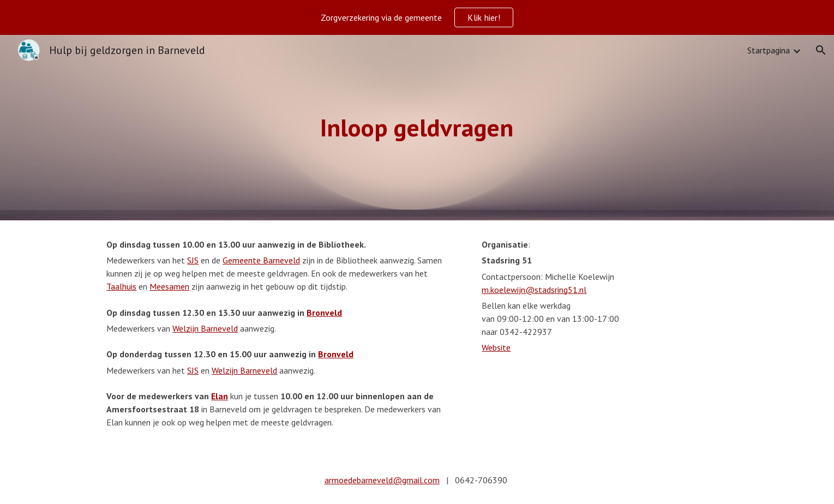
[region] (417, 17)
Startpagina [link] (769, 50)
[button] (821, 50)
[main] (417, 128)
